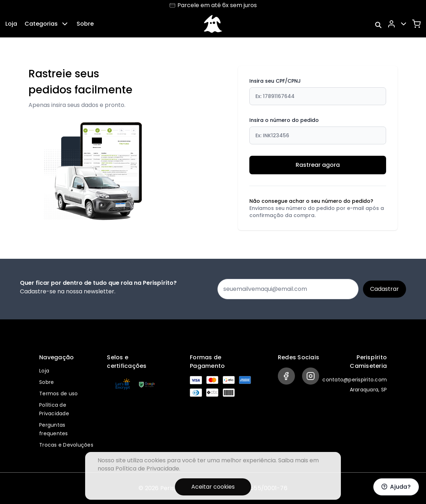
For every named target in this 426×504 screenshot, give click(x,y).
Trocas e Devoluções (66, 445)
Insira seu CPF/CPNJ (318, 91)
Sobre (85, 24)
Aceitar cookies (213, 487)
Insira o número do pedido (318, 130)
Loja (11, 24)
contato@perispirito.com (355, 380)
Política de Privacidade (147, 469)
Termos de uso (58, 394)
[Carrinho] (416, 24)
